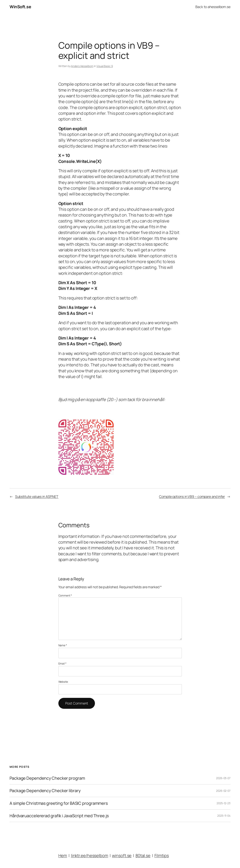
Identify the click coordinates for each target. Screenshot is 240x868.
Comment (65, 595)
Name (63, 645)
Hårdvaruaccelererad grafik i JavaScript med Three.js (59, 816)
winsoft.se (122, 855)
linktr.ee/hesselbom (90, 855)
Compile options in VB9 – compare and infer (192, 496)
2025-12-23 (224, 803)
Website (63, 682)
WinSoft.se (20, 7)
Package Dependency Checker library (45, 791)
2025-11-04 (224, 816)
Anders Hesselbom (82, 66)
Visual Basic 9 (105, 66)
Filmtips (162, 855)
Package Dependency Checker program (47, 778)
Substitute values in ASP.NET (37, 496)
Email (62, 663)
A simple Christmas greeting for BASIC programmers (59, 803)
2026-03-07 (223, 778)
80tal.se (143, 855)
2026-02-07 (223, 791)
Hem (63, 855)
